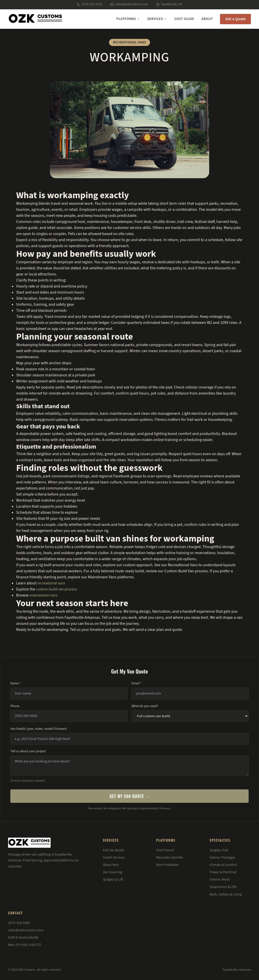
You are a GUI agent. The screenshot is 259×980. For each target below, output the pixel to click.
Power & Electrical (223, 872)
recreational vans (51, 583)
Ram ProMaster (168, 865)
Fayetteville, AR (169, 4)
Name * (16, 683)
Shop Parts (111, 865)
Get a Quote (235, 19)
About (207, 19)
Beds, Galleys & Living (226, 894)
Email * (137, 683)
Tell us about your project (28, 751)
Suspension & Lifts (223, 887)
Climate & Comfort (223, 865)
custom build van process (56, 589)
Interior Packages (222, 858)
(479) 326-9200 (89, 4)
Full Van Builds (114, 850)
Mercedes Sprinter (170, 858)
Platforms (128, 19)
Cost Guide (184, 19)
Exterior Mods (220, 880)
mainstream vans (44, 595)
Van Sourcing (112, 872)
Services (157, 19)
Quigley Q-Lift (113, 880)
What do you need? (145, 706)
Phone (15, 706)
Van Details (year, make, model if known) (39, 729)
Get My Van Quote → (129, 796)
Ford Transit (165, 850)
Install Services (114, 858)
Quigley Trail (219, 850)
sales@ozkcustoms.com (129, 4)
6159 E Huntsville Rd (23, 938)
